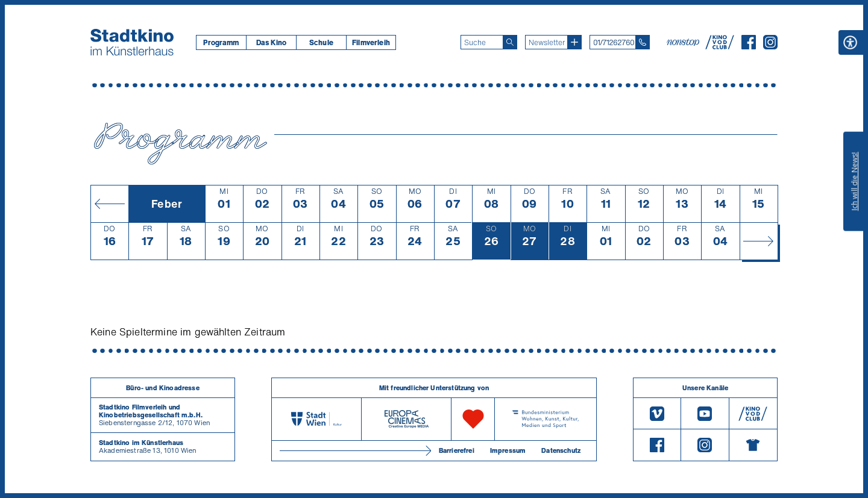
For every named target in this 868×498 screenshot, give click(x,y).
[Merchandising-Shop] (753, 445)
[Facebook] (749, 46)
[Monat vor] (759, 241)
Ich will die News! (854, 181)
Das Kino (271, 42)
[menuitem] (221, 42)
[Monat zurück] (109, 204)
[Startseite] (132, 42)
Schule (321, 42)
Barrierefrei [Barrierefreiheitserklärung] (457, 450)
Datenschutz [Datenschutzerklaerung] (561, 450)
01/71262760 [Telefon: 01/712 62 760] (614, 42)
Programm (221, 42)
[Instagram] (770, 46)
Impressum (508, 450)
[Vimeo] (657, 413)
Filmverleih (371, 42)
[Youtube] (705, 413)
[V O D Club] (720, 46)
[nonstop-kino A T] (684, 42)
